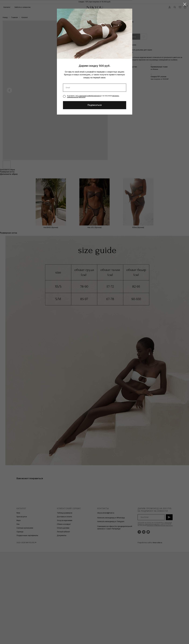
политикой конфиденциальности (90, 96)
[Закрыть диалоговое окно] (185, 4)
